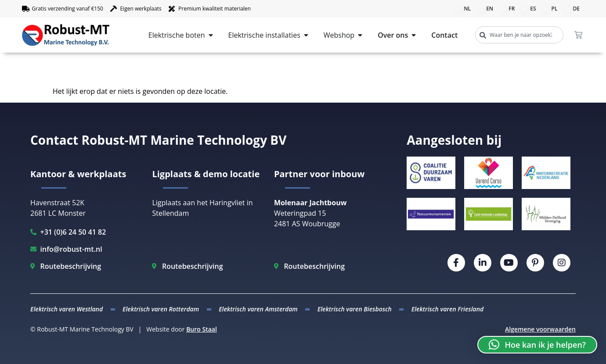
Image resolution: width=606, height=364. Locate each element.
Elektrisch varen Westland (67, 309)
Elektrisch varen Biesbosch (355, 309)
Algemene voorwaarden (540, 329)
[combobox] (519, 35)
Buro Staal (202, 329)
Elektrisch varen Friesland (447, 309)
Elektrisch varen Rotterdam (161, 309)
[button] (537, 345)
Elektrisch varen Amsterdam (258, 309)
